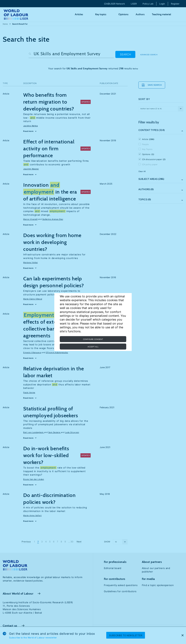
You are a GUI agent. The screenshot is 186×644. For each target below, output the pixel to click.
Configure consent (93, 339)
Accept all (93, 347)
